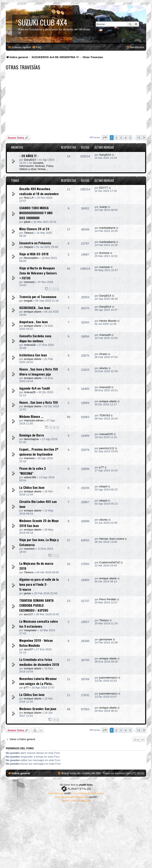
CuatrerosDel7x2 (110, 562)
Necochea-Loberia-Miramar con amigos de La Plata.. (38, 681)
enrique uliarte (33, 312)
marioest (29, 282)
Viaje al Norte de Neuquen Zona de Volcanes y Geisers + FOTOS (38, 273)
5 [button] (130, 138)
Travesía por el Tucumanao (38, 297)
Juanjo (103, 207)
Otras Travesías (23, 67)
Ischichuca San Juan (33, 355)
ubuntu (103, 368)
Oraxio (103, 354)
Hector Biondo (108, 321)
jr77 (102, 467)
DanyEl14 (30, 160)
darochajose (32, 439)
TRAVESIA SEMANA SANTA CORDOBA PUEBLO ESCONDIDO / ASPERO (36, 605)
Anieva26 (30, 345)
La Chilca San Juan (32, 487)
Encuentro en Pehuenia (35, 243)
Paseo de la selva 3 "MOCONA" (33, 471)
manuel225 (106, 434)
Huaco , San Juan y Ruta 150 (39, 402)
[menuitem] (37, 47)
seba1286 (30, 477)
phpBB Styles (86, 785)
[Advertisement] (79, 103)
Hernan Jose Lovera (112, 539)
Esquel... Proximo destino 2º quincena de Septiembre (39, 452)
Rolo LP (29, 198)
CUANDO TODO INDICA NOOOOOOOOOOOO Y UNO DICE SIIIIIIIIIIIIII (36, 213)
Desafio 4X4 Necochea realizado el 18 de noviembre (39, 191)
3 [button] (121, 138)
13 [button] (139, 138)
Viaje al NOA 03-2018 (34, 254)
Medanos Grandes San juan (38, 709)
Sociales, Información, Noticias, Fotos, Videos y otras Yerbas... (37, 166)
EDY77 (104, 188)
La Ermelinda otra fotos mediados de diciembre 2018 (39, 662)
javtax (28, 593)
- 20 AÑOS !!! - (29, 156)
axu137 (29, 614)
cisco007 (93, 797)
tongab (28, 301)
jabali (27, 222)
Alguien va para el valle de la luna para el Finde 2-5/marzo (39, 584)
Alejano (29, 247)
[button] (105, 138)
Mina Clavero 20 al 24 (34, 229)
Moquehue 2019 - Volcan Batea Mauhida (36, 643)
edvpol (103, 486)
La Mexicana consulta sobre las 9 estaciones (39, 624)
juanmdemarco (108, 678)
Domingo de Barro (32, 435)
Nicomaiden (31, 258)
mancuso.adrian (34, 420)
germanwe (106, 639)
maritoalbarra (107, 228)
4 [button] (126, 138)
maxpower (30, 630)
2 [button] (116, 138)
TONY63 (105, 415)
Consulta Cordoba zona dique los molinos (35, 338)
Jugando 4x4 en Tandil (35, 388)
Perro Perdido (108, 599)
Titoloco (29, 233)
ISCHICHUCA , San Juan (35, 308)
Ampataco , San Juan (33, 322)
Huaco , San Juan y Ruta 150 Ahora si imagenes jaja (39, 372)
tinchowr (104, 253)
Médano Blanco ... (31, 416)
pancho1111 (107, 448)
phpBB (67, 793)
